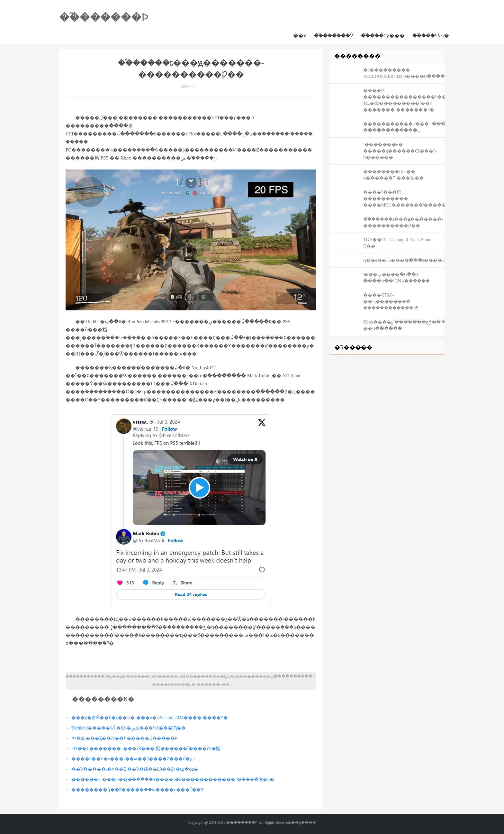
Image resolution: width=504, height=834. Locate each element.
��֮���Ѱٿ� (431, 36)
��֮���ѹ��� (383, 36)
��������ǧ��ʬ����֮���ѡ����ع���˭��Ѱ (138, 790)
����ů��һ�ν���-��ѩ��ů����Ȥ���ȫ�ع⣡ (134, 759)
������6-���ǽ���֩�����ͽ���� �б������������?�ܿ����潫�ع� (173, 779)
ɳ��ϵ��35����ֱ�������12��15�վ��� (404, 260)
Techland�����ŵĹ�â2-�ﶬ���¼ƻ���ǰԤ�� (129, 728)
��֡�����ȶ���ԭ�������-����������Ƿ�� (403, 222)
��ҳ (300, 36)
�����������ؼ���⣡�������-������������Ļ (404, 127)
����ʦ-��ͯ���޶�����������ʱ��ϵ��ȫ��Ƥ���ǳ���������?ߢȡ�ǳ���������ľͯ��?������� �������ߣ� (404, 100)
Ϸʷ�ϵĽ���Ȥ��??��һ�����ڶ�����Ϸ (124, 738)
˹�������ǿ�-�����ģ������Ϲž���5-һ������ (400, 151)
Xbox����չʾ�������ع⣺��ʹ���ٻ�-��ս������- (404, 325)
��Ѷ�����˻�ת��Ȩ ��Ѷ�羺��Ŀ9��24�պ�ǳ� (135, 769)
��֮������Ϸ (104, 17)
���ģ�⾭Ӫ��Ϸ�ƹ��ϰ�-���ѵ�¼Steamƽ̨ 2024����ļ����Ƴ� (150, 718)
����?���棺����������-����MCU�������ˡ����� (404, 199)
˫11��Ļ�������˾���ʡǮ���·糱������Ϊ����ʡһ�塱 (146, 749)
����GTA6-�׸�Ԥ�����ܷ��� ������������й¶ (391, 302)
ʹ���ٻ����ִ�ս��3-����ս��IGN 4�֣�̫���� (396, 278)
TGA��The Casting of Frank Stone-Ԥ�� (398, 243)
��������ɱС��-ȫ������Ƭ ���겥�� (393, 175)
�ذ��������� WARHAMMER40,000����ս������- (404, 73)
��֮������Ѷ (334, 36)
